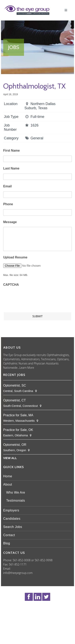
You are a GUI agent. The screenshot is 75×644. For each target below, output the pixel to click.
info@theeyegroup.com (18, 573)
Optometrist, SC (15, 385)
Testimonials (16, 501)
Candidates (12, 519)
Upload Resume (15, 257)
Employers (11, 510)
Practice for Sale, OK (18, 430)
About (8, 484)
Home (8, 476)
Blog (7, 543)
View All (10, 458)
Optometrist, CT (14, 400)
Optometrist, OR (15, 445)
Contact (9, 535)
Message (10, 222)
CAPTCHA (11, 285)
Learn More (27, 368)
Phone (8, 204)
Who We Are (16, 492)
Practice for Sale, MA (18, 415)
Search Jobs (13, 527)
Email (7, 186)
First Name (11, 151)
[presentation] (34, 297)
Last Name (11, 168)
